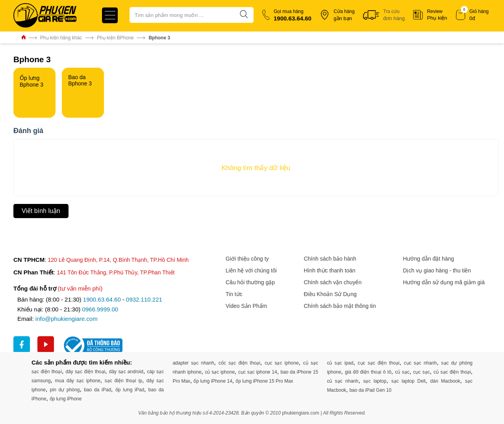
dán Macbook (445, 381)
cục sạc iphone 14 (258, 372)
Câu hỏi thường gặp (250, 282)
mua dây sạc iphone (78, 381)
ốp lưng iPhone (66, 399)
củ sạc (402, 372)
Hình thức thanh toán (329, 270)
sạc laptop (375, 381)
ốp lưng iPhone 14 (213, 381)
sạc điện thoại (47, 372)
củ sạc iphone (220, 372)
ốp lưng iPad (130, 390)
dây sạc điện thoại (86, 372)
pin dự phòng (65, 390)
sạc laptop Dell (409, 381)
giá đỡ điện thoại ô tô (368, 372)
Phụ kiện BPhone (115, 38)
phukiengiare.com (301, 413)
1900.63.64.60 (102, 299)
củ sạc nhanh (343, 381)
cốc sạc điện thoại (239, 363)
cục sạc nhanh (421, 363)
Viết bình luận (41, 211)
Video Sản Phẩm (246, 306)
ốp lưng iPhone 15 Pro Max (264, 381)
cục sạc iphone (282, 363)
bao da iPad (97, 390)
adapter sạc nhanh (193, 363)
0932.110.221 (144, 299)
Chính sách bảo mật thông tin (340, 306)
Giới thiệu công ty (247, 259)
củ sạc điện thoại (452, 372)
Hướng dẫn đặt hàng (428, 259)
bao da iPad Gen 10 (370, 390)
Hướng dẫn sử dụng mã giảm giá (444, 282)
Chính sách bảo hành (330, 259)
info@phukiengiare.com (67, 319)
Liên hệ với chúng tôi (251, 270)
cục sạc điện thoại (379, 363)
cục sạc (421, 372)
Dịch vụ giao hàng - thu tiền (437, 270)
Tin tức (234, 294)
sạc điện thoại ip (123, 381)
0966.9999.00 (100, 309)
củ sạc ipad (340, 363)
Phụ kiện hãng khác (61, 38)
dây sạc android (126, 372)
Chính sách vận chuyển (333, 282)
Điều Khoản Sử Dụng (330, 294)
